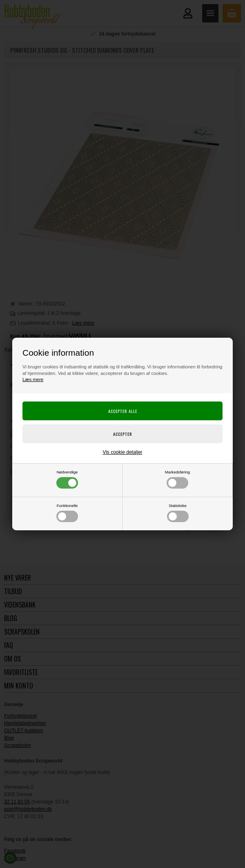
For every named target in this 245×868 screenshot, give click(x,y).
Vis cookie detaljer (122, 452)
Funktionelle (67, 513)
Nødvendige (67, 479)
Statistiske (178, 513)
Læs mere (33, 379)
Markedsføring (177, 479)
